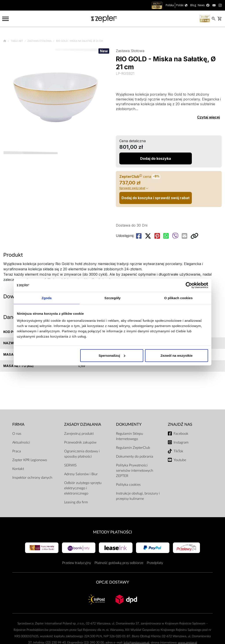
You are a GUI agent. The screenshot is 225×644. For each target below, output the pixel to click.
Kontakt (18, 469)
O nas (17, 434)
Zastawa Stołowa (40, 41)
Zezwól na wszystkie (177, 355)
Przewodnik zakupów (80, 442)
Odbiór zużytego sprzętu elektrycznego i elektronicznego (83, 488)
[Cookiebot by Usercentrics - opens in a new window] (189, 285)
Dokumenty (129, 425)
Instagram (181, 442)
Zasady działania (83, 425)
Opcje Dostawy (112, 582)
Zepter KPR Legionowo (30, 460)
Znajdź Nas (180, 425)
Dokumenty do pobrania (135, 457)
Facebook (181, 434)
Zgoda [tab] (47, 298)
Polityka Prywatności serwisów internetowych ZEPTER (135, 471)
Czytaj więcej (209, 117)
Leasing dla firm (76, 502)
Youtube (180, 460)
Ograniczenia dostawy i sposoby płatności (82, 454)
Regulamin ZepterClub (133, 448)
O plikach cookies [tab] (178, 298)
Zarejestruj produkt (79, 434)
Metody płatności (112, 532)
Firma (18, 425)
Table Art (17, 41)
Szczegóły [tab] (112, 298)
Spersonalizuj (112, 355)
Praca (17, 451)
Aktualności (21, 442)
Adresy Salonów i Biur (81, 474)
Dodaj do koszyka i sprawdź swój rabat (156, 198)
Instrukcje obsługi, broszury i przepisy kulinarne (138, 496)
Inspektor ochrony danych (32, 478)
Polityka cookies (128, 485)
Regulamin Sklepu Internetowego (130, 436)
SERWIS (70, 465)
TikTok (178, 451)
